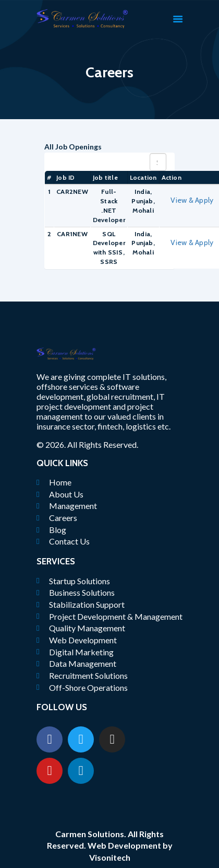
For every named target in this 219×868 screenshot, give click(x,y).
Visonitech (110, 857)
